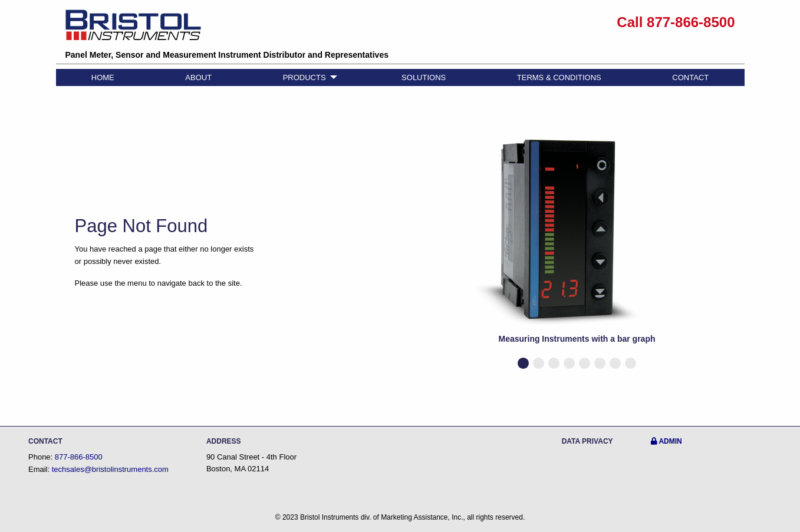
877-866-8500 (79, 457)
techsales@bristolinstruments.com (110, 469)
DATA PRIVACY (587, 441)
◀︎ (427, 252)
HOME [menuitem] (103, 77)
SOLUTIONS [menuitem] (424, 77)
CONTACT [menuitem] (690, 77)
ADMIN (666, 441)
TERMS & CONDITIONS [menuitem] (559, 77)
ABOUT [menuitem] (198, 77)
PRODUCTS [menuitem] (304, 77)
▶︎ (737, 252)
